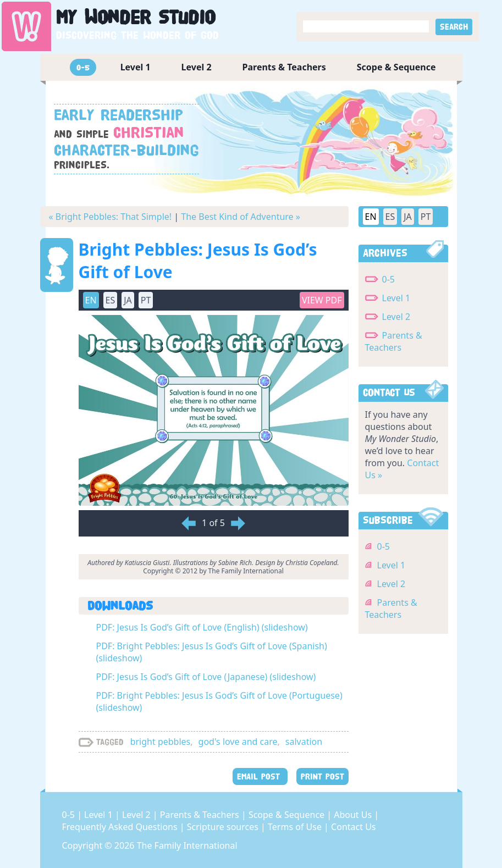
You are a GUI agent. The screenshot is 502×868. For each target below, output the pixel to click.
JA (128, 300)
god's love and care (238, 742)
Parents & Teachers (284, 67)
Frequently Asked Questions (121, 827)
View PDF (322, 300)
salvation (304, 742)
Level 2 (197, 67)
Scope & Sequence (396, 67)
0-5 (83, 67)
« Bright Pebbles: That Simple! (111, 217)
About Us (354, 815)
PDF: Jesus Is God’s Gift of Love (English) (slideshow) (202, 627)
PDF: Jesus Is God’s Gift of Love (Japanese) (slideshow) (206, 677)
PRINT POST (322, 776)
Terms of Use (296, 827)
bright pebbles (161, 742)
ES (111, 300)
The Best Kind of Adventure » (241, 217)
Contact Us (353, 827)
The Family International (187, 845)
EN (91, 300)
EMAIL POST (260, 776)
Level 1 (136, 67)
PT (146, 300)
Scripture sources (224, 827)
